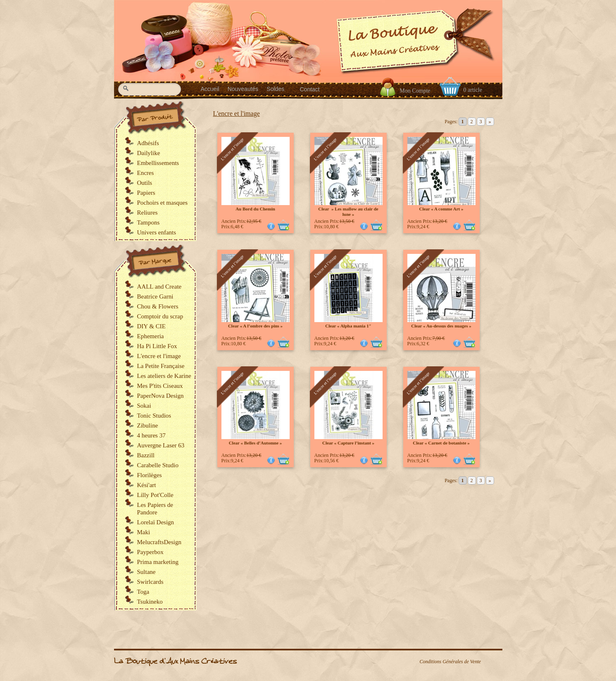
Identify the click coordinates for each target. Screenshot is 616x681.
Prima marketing (158, 562)
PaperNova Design (161, 396)
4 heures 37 (151, 435)
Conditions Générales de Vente (450, 662)
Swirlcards (150, 582)
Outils (145, 183)
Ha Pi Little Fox (157, 346)
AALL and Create (159, 287)
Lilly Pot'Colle (155, 495)
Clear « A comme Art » (441, 209)
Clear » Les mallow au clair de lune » (348, 211)
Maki (144, 532)
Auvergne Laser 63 (161, 445)
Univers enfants (157, 232)
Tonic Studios (154, 416)
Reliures (147, 213)
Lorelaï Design (156, 522)
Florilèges (150, 475)
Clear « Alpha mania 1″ (348, 326)
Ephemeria (151, 336)
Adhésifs (148, 143)
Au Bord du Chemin (255, 209)
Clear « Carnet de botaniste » (441, 443)
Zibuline (148, 425)
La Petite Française (161, 366)
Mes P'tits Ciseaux (160, 386)
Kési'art (147, 485)
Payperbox (150, 552)
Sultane (146, 572)
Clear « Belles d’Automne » (256, 443)
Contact (310, 89)
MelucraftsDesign (159, 542)
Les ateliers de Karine (164, 376)
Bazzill (146, 455)
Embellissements (158, 163)
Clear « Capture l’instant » (348, 443)
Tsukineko (150, 602)
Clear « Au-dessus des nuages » (441, 326)
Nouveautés (243, 89)
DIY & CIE (151, 326)
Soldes (275, 89)
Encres (146, 173)
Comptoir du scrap (160, 316)
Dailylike (149, 153)
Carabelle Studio (158, 465)
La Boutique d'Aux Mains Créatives (175, 661)
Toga (143, 592)
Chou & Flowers (158, 306)
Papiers (146, 193)
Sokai (144, 406)
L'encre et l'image (237, 113)
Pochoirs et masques (162, 203)
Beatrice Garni (155, 296)
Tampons (149, 222)
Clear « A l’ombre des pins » (255, 326)
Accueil (210, 89)
